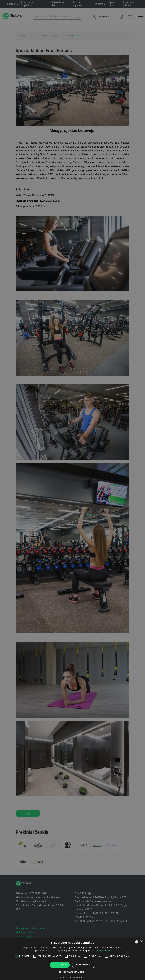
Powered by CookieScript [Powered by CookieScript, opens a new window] (73, 977)
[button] (72, 972)
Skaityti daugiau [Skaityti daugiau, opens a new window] (102, 951)
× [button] (141, 942)
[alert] (72, 490)
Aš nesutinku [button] (84, 965)
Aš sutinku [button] (60, 965)
